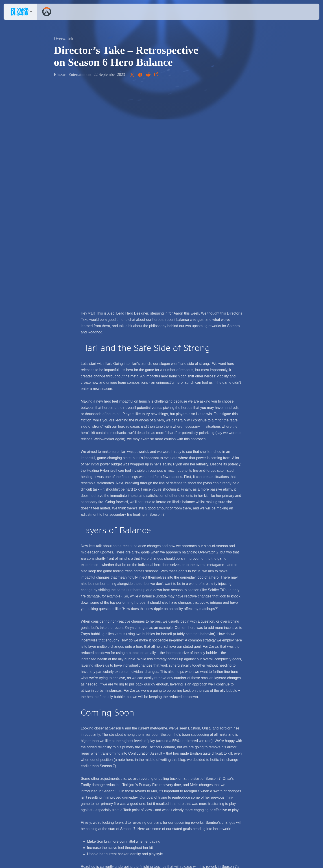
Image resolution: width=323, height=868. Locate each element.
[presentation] (20, 12)
